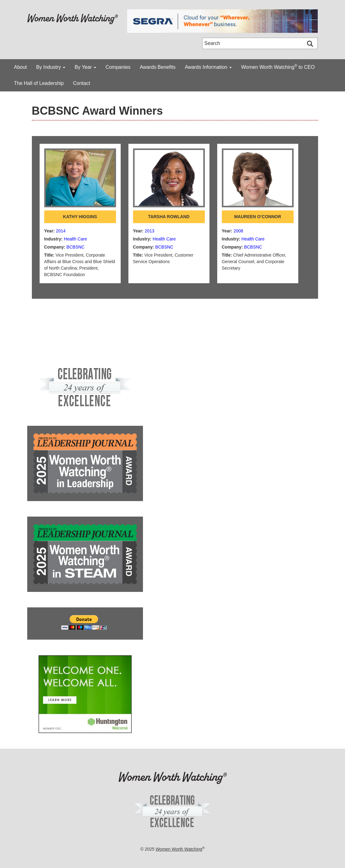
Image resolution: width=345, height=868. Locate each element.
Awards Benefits (158, 67)
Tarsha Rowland (169, 217)
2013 (150, 231)
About (20, 67)
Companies (118, 67)
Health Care (75, 239)
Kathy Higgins (80, 217)
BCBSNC (75, 247)
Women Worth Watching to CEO (278, 67)
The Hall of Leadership (39, 83)
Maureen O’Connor (258, 217)
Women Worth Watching (179, 849)
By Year (85, 67)
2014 (61, 231)
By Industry (51, 67)
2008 (238, 231)
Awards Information (208, 67)
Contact (82, 83)
